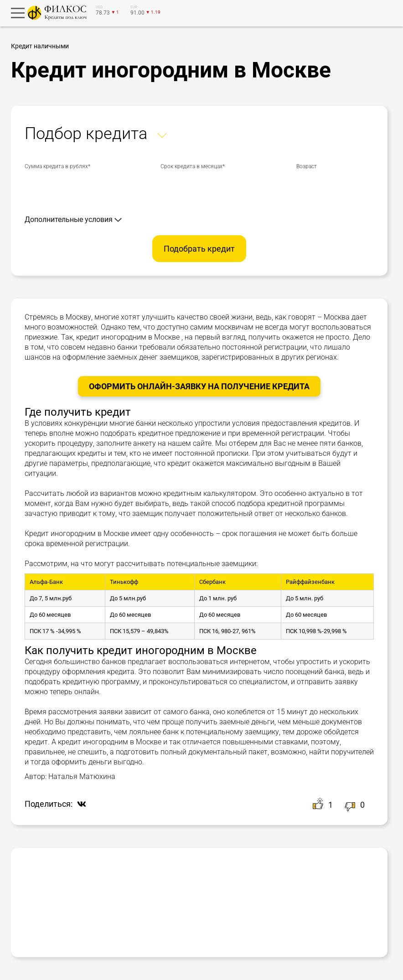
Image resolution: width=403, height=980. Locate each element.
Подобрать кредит (199, 249)
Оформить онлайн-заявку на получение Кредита (199, 386)
